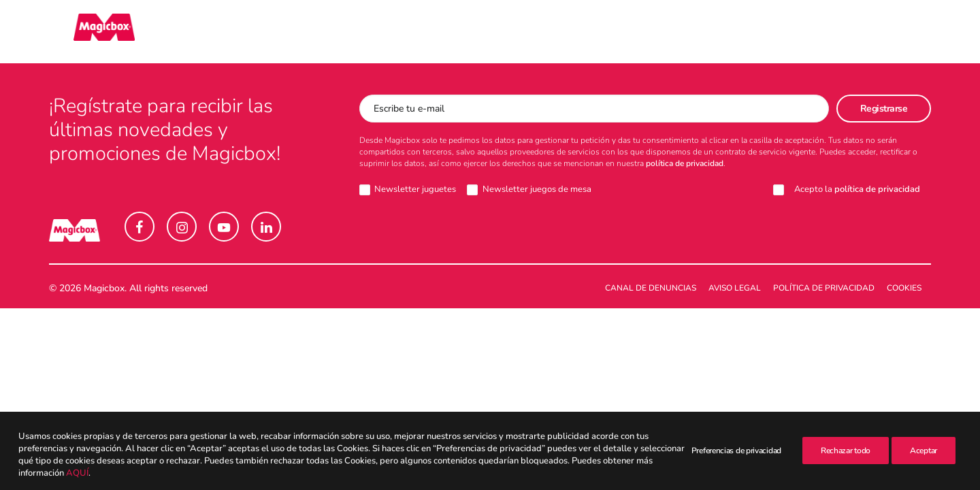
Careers (728, 32)
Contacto (495, 32)
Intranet (795, 32)
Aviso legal (735, 289)
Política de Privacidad (824, 289)
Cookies (904, 289)
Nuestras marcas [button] (186, 32)
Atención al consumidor (614, 32)
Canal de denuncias (651, 289)
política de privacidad (685, 164)
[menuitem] (186, 32)
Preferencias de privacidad (736, 478)
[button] (925, 32)
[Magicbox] (80, 32)
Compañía (418, 32)
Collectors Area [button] (315, 32)
